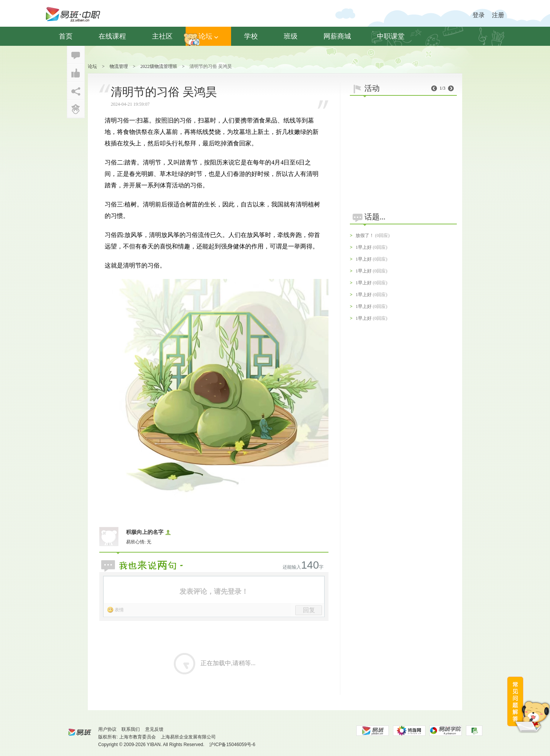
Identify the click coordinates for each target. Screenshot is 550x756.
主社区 (162, 36)
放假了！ (365, 235)
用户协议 (107, 729)
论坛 (208, 36)
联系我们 (131, 729)
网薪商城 (337, 36)
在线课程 (112, 36)
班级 (291, 36)
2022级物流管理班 (159, 66)
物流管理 (119, 66)
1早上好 (364, 247)
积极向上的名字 (145, 532)
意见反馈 (154, 729)
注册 (498, 15)
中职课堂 (391, 36)
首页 (66, 36)
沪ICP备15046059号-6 (232, 745)
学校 (251, 36)
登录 (479, 15)
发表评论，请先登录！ (214, 592)
